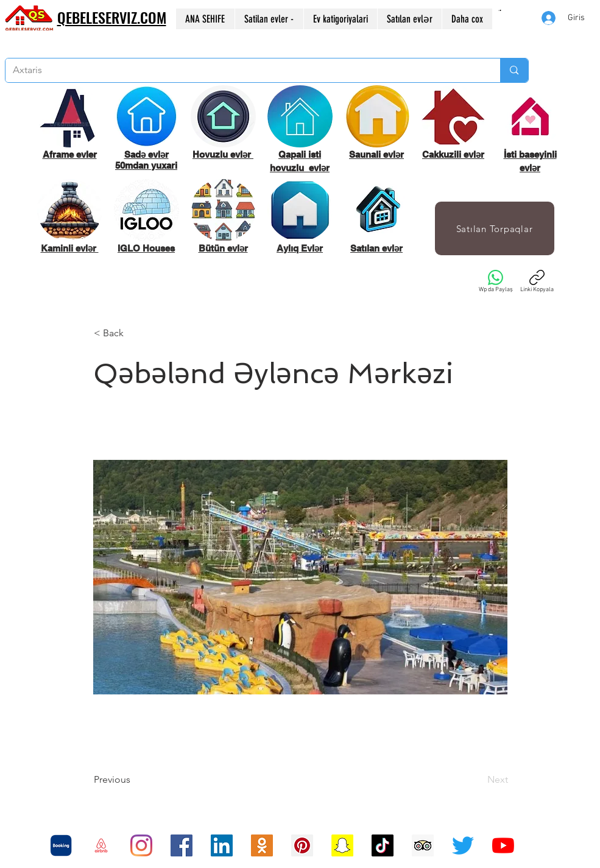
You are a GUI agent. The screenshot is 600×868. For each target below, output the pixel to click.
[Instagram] (141, 845)
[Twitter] (463, 845)
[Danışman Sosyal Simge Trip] (423, 845)
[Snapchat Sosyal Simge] (342, 845)
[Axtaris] (244, 70)
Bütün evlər (223, 248)
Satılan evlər (376, 248)
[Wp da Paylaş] (496, 282)
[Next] (478, 780)
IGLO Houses (146, 248)
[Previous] (134, 780)
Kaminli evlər (70, 248)
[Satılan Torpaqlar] (495, 228)
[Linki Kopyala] (537, 282)
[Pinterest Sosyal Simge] (302, 845)
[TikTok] (383, 845)
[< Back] (134, 333)
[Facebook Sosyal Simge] (182, 845)
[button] (500, 10)
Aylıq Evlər (300, 248)
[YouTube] (503, 845)
